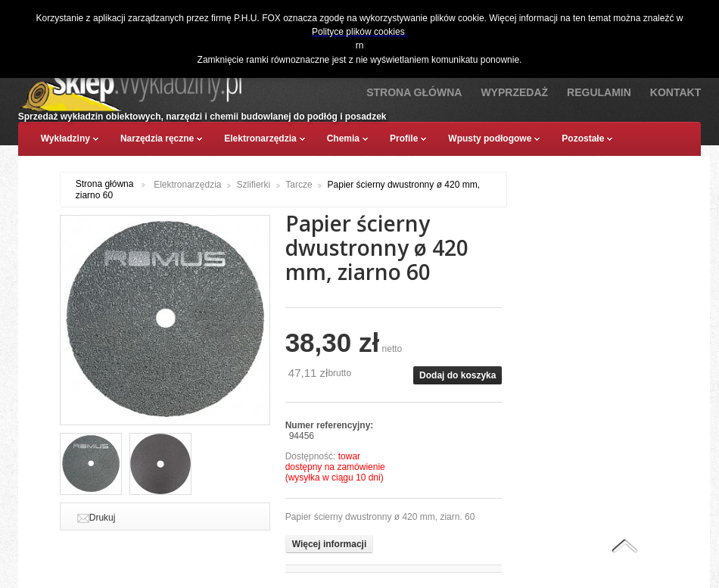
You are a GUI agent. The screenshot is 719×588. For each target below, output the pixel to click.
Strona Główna (414, 92)
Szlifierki (254, 185)
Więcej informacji (330, 544)
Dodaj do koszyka (458, 375)
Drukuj (103, 518)
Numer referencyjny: (330, 425)
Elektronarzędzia (187, 185)
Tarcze (299, 185)
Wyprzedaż (514, 92)
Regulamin (599, 92)
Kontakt (675, 92)
